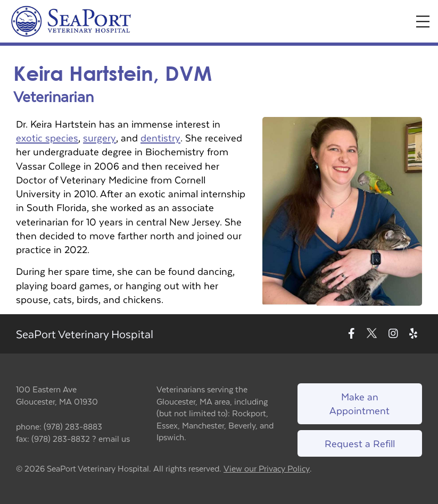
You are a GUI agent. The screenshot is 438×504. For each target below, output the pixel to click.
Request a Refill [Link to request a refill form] (360, 443)
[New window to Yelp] (413, 334)
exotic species (47, 137)
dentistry (160, 137)
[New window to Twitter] (372, 334)
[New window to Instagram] (393, 334)
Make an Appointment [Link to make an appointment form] (360, 403)
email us (114, 438)
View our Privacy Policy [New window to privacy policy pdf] (267, 469)
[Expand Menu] (423, 22)
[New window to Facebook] (352, 334)
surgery (100, 137)
